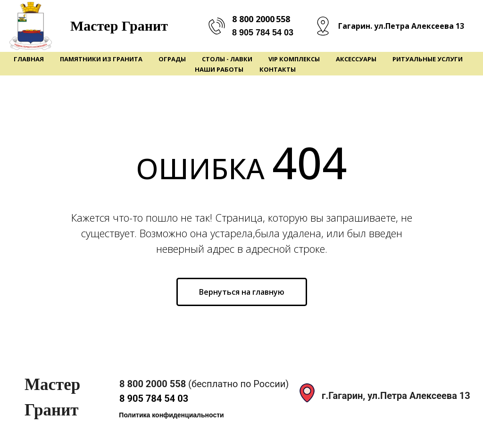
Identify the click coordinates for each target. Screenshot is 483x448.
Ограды (172, 59)
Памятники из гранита (101, 59)
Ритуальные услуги (428, 59)
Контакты (278, 69)
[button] (171, 415)
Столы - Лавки (227, 59)
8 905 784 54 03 (263, 33)
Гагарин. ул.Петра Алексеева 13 (401, 26)
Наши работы (219, 69)
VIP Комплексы (294, 59)
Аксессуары (356, 59)
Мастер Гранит (119, 26)
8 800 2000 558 (261, 19)
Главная (29, 59)
